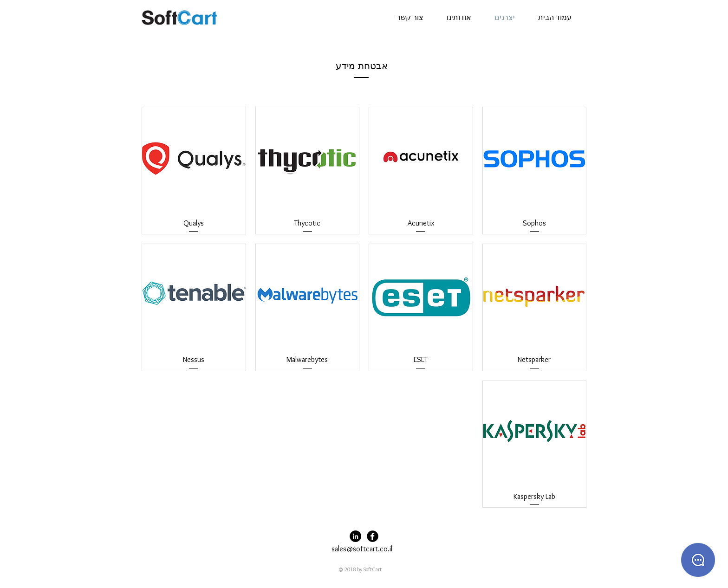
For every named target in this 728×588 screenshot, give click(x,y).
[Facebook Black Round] (373, 536)
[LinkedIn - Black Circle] (355, 536)
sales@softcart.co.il (362, 549)
